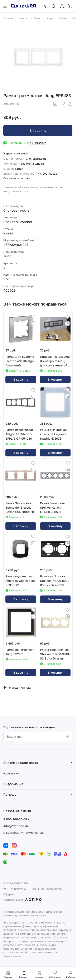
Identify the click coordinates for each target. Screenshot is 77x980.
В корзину (38, 131)
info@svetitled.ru (16, 826)
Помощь (10, 794)
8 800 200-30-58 (15, 819)
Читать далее (12, 956)
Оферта (8, 894)
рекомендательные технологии (25, 915)
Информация (13, 784)
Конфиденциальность (47, 889)
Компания (11, 773)
